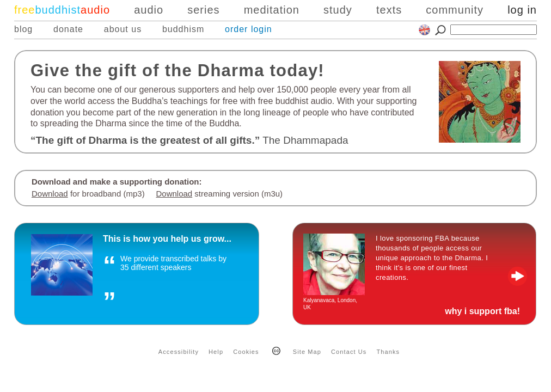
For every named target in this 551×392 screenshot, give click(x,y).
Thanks (388, 352)
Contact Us (349, 352)
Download (50, 194)
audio (149, 10)
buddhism (183, 29)
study (338, 10)
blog (23, 29)
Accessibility (179, 352)
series (203, 10)
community (455, 10)
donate (68, 29)
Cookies (246, 352)
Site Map (307, 352)
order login (249, 29)
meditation (272, 10)
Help (216, 352)
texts (389, 10)
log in (522, 10)
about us (123, 29)
